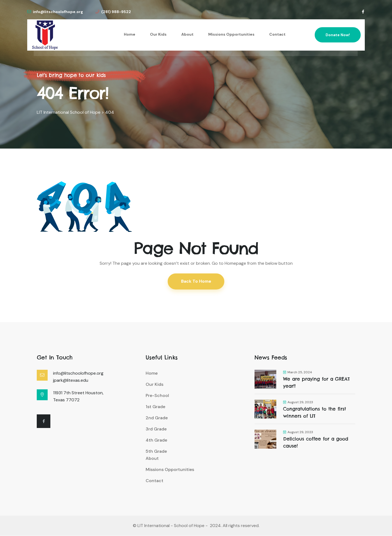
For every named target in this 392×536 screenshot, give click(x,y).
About (187, 34)
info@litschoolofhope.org (55, 12)
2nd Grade (157, 418)
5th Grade (156, 452)
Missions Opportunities (231, 34)
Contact (277, 34)
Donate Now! (338, 35)
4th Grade (156, 440)
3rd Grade (156, 429)
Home (130, 34)
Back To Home (196, 281)
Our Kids (158, 34)
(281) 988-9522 (113, 12)
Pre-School (157, 396)
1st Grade (155, 407)
